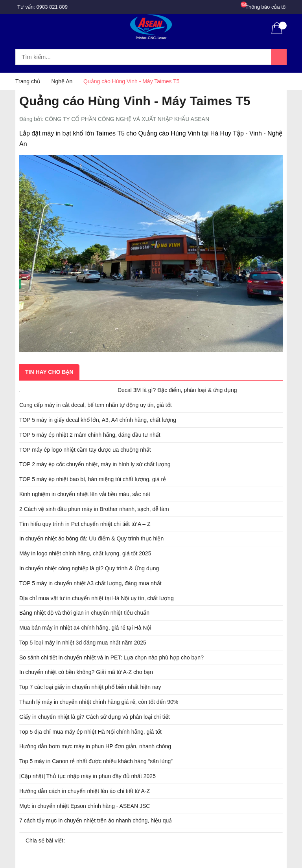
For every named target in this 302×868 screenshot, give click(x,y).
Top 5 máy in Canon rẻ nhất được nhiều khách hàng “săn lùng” (96, 761)
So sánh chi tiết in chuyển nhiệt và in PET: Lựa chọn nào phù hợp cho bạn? (111, 657)
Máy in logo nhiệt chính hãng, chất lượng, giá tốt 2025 (85, 553)
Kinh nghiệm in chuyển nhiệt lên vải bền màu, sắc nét (85, 494)
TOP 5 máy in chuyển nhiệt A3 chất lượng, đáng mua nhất (90, 583)
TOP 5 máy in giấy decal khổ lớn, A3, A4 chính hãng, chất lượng (98, 420)
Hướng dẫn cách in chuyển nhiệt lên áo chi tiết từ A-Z (85, 791)
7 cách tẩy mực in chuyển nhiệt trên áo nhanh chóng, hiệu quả (96, 820)
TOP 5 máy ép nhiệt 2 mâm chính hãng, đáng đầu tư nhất (90, 435)
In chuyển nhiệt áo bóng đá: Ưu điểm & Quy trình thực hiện (91, 538)
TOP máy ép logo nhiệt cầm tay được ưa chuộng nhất (85, 450)
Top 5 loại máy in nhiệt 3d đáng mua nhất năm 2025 (83, 643)
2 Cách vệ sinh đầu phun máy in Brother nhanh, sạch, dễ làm (94, 509)
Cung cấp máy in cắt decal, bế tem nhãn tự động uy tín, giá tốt (96, 405)
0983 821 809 (52, 7)
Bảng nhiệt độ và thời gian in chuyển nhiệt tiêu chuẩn (84, 613)
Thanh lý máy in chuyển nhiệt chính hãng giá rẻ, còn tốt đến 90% (99, 702)
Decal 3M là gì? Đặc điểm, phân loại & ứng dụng (177, 390)
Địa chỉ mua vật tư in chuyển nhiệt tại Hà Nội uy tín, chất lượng (97, 598)
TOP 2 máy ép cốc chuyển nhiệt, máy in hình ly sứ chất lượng (95, 464)
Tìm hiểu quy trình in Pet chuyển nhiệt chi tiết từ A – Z (85, 524)
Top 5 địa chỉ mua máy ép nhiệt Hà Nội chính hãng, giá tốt (90, 732)
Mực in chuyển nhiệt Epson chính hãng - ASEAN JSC (85, 806)
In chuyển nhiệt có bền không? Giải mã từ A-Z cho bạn (86, 672)
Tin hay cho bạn (49, 372)
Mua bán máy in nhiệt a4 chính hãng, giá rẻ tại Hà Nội (85, 628)
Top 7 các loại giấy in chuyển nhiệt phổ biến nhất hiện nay (90, 687)
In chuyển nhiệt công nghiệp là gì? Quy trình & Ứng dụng (89, 568)
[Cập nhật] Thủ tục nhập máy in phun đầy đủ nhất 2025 (87, 776)
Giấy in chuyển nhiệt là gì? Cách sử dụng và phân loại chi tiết (95, 717)
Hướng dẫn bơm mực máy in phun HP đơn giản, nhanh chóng (95, 746)
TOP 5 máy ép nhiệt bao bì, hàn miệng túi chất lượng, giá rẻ (93, 479)
